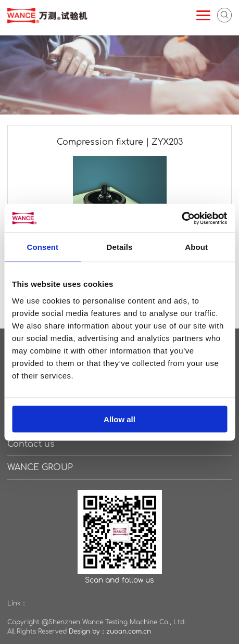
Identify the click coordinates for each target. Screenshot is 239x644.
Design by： (87, 632)
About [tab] (196, 247)
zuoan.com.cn (129, 632)
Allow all (119, 419)
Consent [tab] (42, 247)
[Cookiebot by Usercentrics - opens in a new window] (181, 218)
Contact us (31, 444)
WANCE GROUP (40, 468)
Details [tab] (120, 247)
